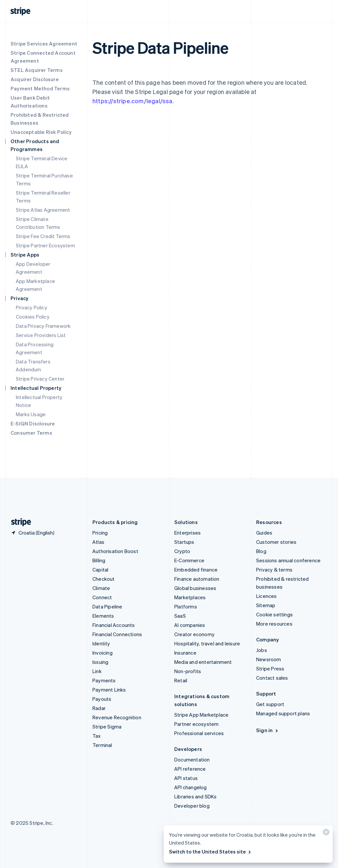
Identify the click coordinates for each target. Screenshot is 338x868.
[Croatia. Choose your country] (33, 533)
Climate (101, 588)
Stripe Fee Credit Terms (43, 236)
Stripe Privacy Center (40, 379)
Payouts (102, 699)
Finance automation (197, 579)
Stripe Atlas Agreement (43, 210)
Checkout (104, 579)
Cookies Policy (33, 317)
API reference (190, 769)
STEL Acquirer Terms (37, 70)
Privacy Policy (32, 307)
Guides (264, 533)
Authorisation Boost (115, 551)
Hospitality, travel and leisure (207, 643)
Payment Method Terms (40, 88)
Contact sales (272, 678)
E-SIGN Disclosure (33, 423)
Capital (100, 570)
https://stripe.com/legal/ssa (133, 101)
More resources (274, 624)
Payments (104, 680)
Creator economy (194, 634)
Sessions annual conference (288, 560)
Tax (97, 736)
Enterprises (187, 533)
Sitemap (266, 605)
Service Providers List (41, 335)
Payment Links (109, 690)
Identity (101, 643)
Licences (267, 596)
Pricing (100, 533)
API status (186, 778)
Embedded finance (196, 570)
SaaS (180, 616)
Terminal (102, 745)
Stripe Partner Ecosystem (45, 245)
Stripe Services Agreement (44, 44)
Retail (181, 680)
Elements (103, 616)
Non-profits (188, 671)
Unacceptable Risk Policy (41, 132)
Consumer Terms (31, 433)
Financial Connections (117, 634)
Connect (102, 597)
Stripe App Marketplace (201, 715)
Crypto (182, 551)
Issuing (100, 662)
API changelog (191, 787)
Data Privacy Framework (43, 326)
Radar (99, 708)
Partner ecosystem (196, 724)
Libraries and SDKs (196, 796)
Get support (270, 704)
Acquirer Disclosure (35, 79)
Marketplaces (190, 597)
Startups (184, 542)
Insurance (185, 653)
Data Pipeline (107, 606)
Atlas (98, 542)
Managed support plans (283, 713)
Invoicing (102, 653)
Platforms (186, 606)
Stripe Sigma (107, 727)
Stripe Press (270, 668)
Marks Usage (31, 414)
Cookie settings (274, 614)
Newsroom (269, 659)
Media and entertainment (203, 662)
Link (97, 671)
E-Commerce (189, 560)
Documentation (192, 759)
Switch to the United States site (210, 852)
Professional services (199, 733)
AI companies (190, 625)
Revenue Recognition (117, 717)
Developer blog (192, 806)
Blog (261, 551)
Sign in (268, 730)
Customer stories (276, 542)
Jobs (262, 650)
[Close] (325, 834)
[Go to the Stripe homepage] (18, 522)
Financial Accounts (114, 625)
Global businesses (195, 588)
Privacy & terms (274, 570)
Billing (99, 560)
